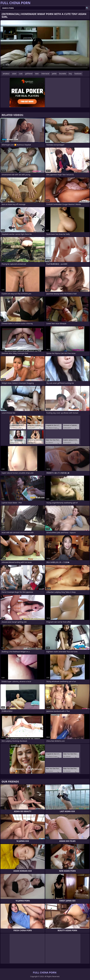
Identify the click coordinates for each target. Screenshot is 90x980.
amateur (6, 74)
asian (14, 74)
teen (37, 74)
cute (21, 74)
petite (54, 74)
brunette (63, 74)
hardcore (78, 74)
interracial (45, 74)
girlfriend (29, 74)
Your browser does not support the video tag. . (45, 45)
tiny (70, 74)
